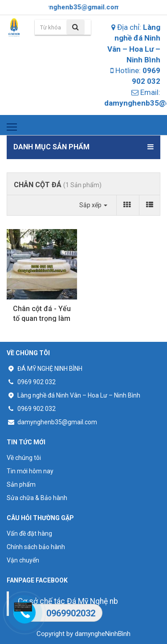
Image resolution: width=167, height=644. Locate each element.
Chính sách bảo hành (36, 547)
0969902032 (71, 613)
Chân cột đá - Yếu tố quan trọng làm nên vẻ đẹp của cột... (42, 314)
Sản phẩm (21, 484)
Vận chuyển (23, 560)
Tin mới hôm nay (30, 471)
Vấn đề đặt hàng (29, 533)
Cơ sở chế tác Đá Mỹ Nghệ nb (68, 601)
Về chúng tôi (24, 458)
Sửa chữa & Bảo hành (37, 498)
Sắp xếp (93, 205)
